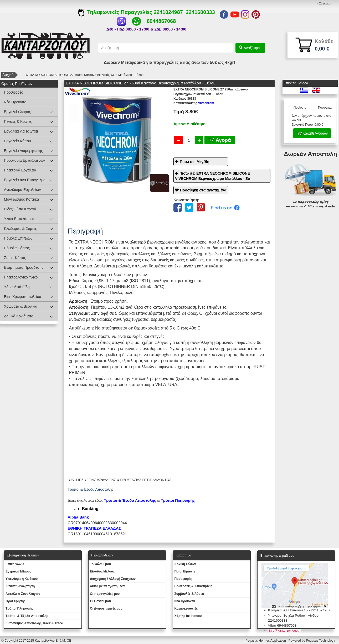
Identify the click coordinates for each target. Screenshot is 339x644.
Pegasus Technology (321, 641)
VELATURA (166, 385)
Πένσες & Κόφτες (18, 121)
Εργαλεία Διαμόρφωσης (23, 151)
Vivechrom (194, 103)
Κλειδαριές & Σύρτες (20, 229)
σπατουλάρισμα (84, 385)
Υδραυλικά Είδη (17, 287)
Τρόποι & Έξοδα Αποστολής (27, 616)
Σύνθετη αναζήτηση (20, 586)
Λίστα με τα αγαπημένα (107, 586)
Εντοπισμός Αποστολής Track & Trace (34, 623)
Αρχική (8, 75)
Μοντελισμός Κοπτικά (21, 199)
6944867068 (161, 21)
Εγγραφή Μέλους (18, 571)
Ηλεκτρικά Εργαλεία (20, 170)
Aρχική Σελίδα (185, 564)
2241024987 (168, 12)
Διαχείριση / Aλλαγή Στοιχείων (113, 579)
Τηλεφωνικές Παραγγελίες (116, 12)
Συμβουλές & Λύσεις (190, 594)
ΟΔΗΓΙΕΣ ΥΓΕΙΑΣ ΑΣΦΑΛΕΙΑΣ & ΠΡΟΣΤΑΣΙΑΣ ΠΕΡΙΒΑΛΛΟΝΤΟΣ (120, 480)
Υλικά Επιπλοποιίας (20, 219)
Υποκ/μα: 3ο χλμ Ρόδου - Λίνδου (293, 615)
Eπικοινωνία (15, 564)
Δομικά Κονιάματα (19, 316)
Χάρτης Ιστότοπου (188, 616)
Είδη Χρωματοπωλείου (22, 297)
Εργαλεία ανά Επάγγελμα (25, 180)
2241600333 (200, 12)
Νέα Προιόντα (185, 601)
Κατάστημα (184, 555)
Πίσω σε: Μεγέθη (195, 162)
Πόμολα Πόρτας (17, 248)
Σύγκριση (325, 3)
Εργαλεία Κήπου (17, 141)
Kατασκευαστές (186, 608)
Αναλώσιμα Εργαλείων (22, 190)
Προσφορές (13, 92)
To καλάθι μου (100, 564)
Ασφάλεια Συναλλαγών (23, 594)
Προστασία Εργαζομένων (24, 160)
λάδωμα (208, 379)
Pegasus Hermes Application (266, 641)
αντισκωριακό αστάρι (233, 367)
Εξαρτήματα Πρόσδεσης (24, 267)
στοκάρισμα (228, 379)
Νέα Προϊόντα (15, 102)
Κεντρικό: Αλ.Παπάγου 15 (288, 610)
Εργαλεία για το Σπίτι (21, 131)
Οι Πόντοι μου (100, 601)
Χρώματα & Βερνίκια (21, 306)
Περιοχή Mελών (102, 555)
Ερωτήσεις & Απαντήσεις (193, 586)
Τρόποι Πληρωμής (178, 500)
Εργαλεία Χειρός (17, 112)
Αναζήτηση (252, 48)
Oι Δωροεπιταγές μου (106, 608)
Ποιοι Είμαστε (185, 571)
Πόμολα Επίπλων (18, 238)
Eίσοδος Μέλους (102, 571)
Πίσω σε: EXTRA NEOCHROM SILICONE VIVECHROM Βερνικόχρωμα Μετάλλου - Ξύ (212, 176)
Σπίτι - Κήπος (15, 258)
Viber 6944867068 (282, 625)
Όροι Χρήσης (16, 601)
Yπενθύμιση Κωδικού (22, 579)
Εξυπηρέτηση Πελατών (23, 555)
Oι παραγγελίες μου (105, 594)
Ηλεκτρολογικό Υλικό (21, 277)
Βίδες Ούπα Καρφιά (20, 209)
